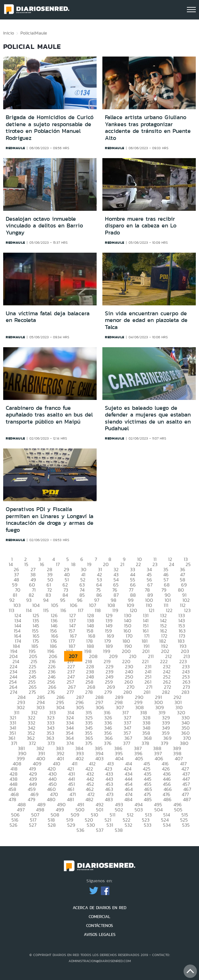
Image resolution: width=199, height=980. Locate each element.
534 (167, 825)
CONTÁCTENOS (99, 926)
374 (70, 743)
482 (89, 799)
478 (12, 799)
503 (139, 810)
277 (70, 692)
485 (148, 799)
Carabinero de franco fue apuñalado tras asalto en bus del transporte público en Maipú (49, 415)
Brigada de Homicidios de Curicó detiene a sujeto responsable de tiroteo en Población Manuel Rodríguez (50, 128)
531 (110, 825)
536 (81, 830)
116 (63, 610)
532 (129, 825)
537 (100, 830)
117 (81, 610)
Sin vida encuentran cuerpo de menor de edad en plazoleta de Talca (146, 320)
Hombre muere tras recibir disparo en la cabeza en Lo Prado (141, 226)
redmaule (15, 148)
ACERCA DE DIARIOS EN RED (99, 908)
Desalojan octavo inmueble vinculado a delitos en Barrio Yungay (44, 226)
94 (46, 600)
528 (52, 825)
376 (108, 743)
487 (187, 799)
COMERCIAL (99, 917)
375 (89, 743)
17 (58, 564)
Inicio (9, 33)
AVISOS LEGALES (100, 934)
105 (55, 605)
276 (51, 692)
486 (167, 799)
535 (186, 825)
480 (51, 799)
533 (148, 825)
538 (119, 830)
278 (89, 692)
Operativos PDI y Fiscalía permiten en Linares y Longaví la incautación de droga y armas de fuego (50, 520)
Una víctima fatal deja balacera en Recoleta (48, 317)
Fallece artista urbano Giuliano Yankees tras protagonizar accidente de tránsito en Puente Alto (148, 128)
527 (33, 825)
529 (71, 825)
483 (109, 799)
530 (91, 825)
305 (80, 707)
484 (128, 799)
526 (14, 825)
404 (119, 758)
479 (32, 799)
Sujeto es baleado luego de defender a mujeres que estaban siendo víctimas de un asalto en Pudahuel (148, 418)
